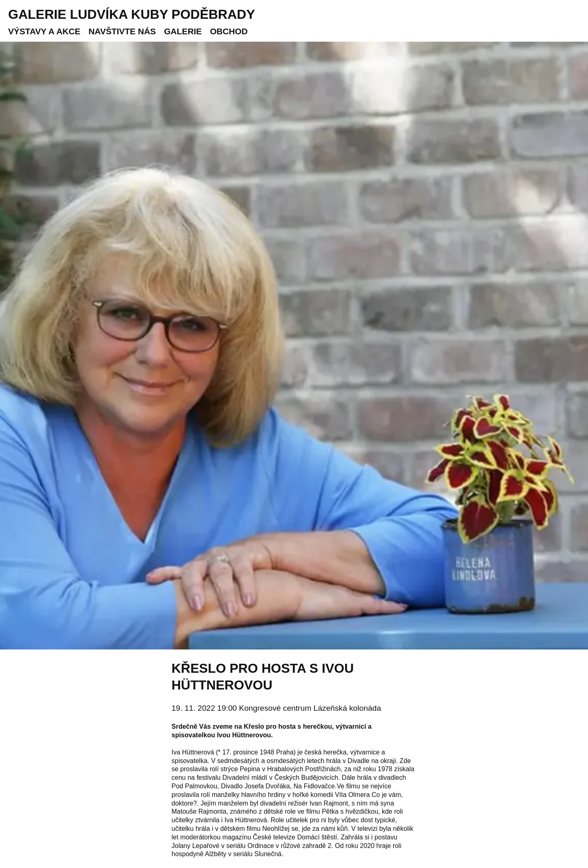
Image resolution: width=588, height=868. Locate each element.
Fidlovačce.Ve (324, 786)
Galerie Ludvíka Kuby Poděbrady (132, 14)
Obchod (229, 31)
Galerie (183, 31)
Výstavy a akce (44, 31)
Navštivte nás (122, 31)
